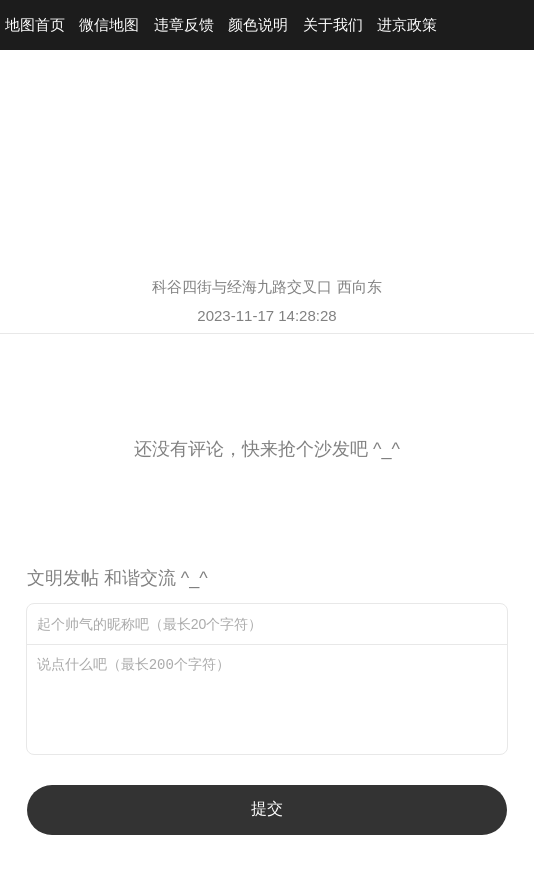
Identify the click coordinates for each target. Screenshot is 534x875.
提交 (267, 808)
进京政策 (407, 24)
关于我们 (333, 24)
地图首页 (35, 24)
